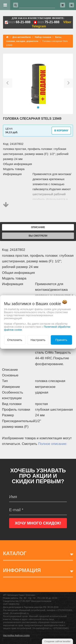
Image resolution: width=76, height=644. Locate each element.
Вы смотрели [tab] (38, 236)
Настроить (38, 340)
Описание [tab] (38, 227)
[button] (8, 84)
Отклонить (15, 340)
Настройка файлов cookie (16, 635)
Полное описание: (53, 444)
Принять (61, 340)
